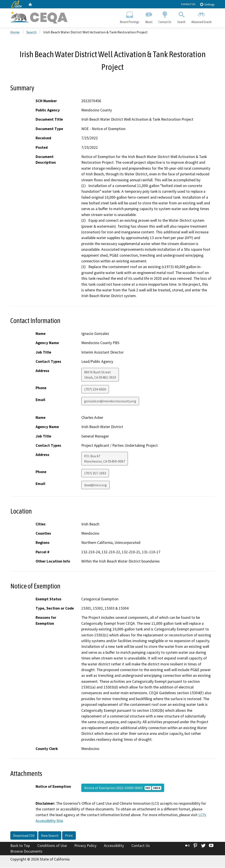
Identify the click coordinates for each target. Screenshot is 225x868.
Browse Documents (26, 852)
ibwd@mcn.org (95, 486)
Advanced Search (202, 17)
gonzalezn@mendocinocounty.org (110, 402)
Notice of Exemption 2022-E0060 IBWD (123, 788)
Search (181, 17)
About (149, 17)
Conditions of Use (52, 846)
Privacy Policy (85, 846)
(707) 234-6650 (95, 390)
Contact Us (188, 4)
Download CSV (24, 836)
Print (69, 836)
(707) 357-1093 (95, 474)
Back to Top (20, 846)
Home (15, 33)
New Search (50, 836)
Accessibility (114, 846)
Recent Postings (130, 17)
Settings (207, 4)
